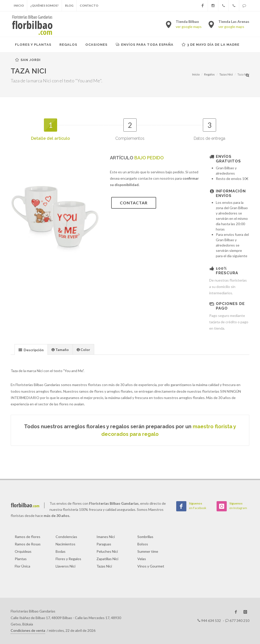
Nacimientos (66, 544)
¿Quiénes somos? (44, 5)
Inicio (19, 5)
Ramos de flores (28, 537)
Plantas (21, 559)
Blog (69, 5)
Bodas (61, 551)
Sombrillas (145, 537)
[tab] (31, 349)
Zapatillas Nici (107, 559)
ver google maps (189, 27)
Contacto (89, 5)
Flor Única (22, 566)
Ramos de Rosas (28, 544)
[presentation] (31, 350)
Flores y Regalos (68, 559)
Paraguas (104, 544)
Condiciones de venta (28, 630)
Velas (142, 559)
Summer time (148, 551)
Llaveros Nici (66, 566)
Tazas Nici (104, 566)
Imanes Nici (106, 537)
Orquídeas (23, 551)
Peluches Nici (107, 551)
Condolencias (66, 537)
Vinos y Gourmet (151, 566)
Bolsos (143, 544)
